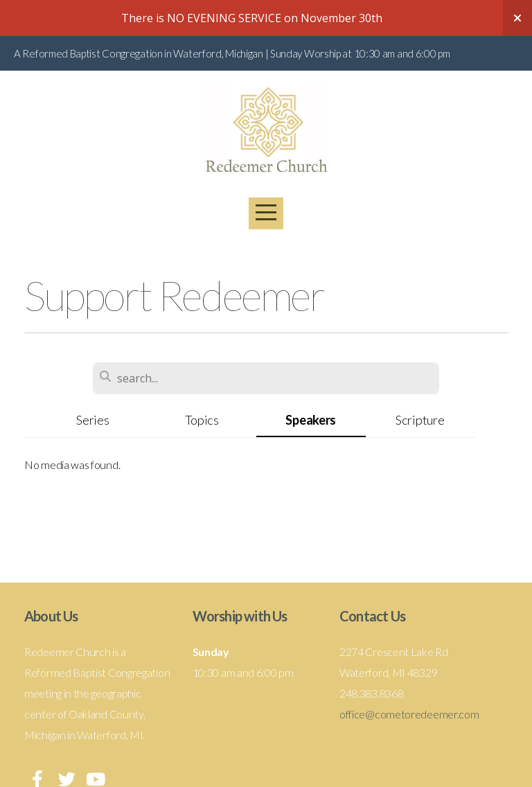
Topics (202, 420)
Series (92, 420)
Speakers (311, 420)
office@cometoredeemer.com (409, 714)
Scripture (420, 420)
